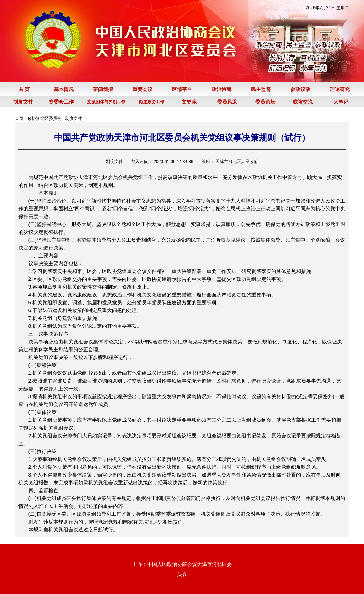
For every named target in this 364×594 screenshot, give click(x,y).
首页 (19, 119)
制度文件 (74, 119)
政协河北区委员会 (44, 119)
